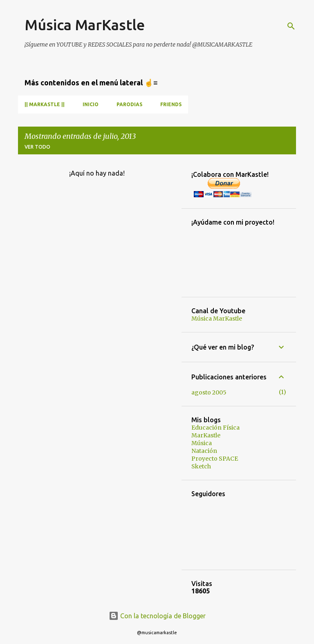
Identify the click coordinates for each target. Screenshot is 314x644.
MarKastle (206, 435)
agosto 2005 (209, 392)
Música (202, 443)
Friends (171, 104)
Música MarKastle (85, 25)
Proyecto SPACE (215, 459)
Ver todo (37, 147)
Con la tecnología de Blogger (157, 616)
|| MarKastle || (45, 104)
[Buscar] (291, 26)
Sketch (201, 466)
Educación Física (215, 428)
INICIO (91, 104)
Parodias (129, 104)
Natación (204, 451)
